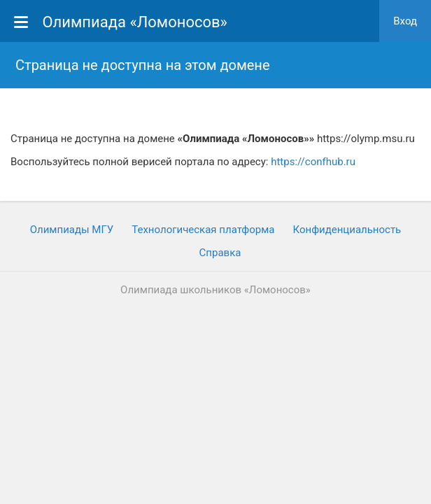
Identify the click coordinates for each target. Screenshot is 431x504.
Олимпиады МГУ (72, 230)
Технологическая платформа (203, 230)
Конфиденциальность (347, 230)
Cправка (220, 253)
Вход (405, 21)
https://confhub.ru (313, 162)
